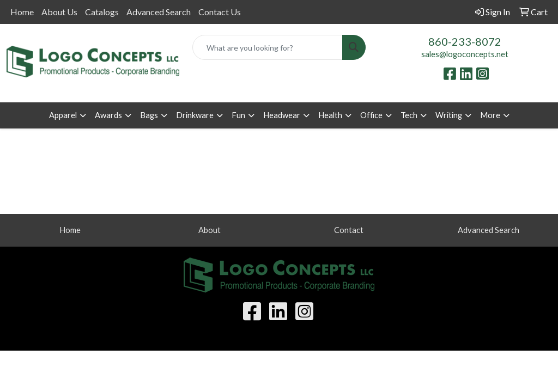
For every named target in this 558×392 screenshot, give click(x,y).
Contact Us (220, 12)
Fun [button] (238, 115)
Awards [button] (108, 115)
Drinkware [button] (195, 115)
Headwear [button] (282, 115)
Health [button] (330, 115)
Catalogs (102, 12)
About (210, 230)
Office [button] (371, 115)
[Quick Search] (267, 47)
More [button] (490, 115)
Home (22, 12)
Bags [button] (149, 115)
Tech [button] (409, 115)
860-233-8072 (465, 41)
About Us (59, 12)
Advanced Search (159, 12)
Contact (349, 230)
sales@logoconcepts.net (465, 54)
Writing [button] (449, 115)
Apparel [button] (63, 115)
